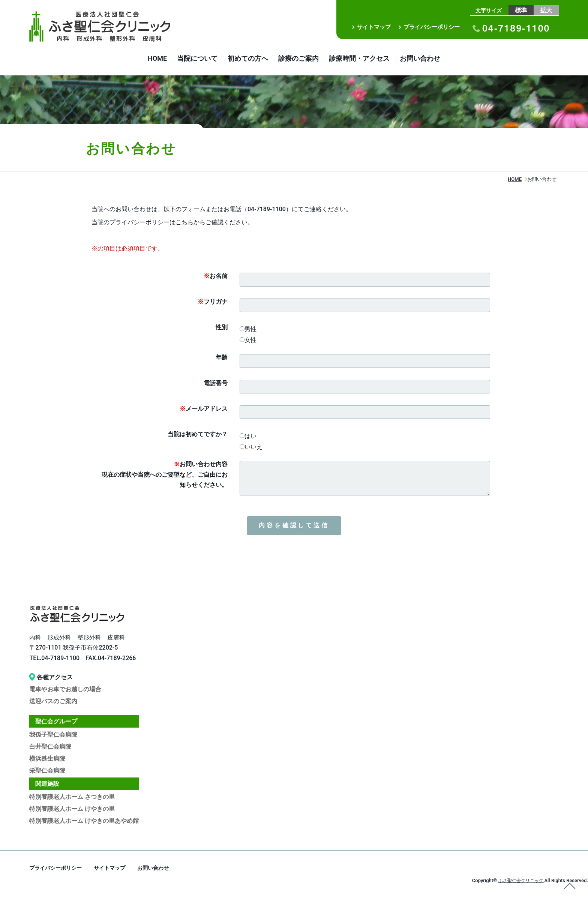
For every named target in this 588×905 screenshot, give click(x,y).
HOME (139, 59)
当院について (186, 59)
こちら (184, 224)
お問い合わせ (439, 59)
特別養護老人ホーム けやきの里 (72, 810)
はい (248, 437)
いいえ (251, 448)
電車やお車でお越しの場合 (65, 691)
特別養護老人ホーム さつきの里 (72, 798)
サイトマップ (374, 27)
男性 (248, 331)
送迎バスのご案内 (53, 703)
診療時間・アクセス (370, 59)
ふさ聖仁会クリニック (519, 882)
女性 (248, 341)
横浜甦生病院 (47, 760)
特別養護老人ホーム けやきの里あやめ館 (84, 822)
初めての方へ (244, 59)
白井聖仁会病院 (50, 748)
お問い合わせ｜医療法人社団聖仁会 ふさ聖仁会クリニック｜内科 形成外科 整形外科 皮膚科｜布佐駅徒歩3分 (110, 26)
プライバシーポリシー (432, 27)
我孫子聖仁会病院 (53, 736)
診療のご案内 (302, 59)
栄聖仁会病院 (47, 772)
